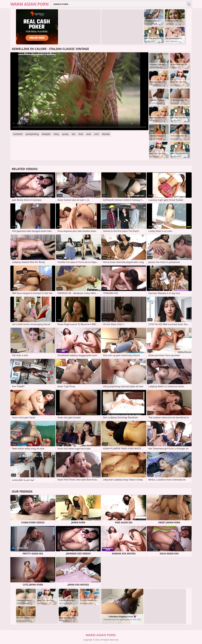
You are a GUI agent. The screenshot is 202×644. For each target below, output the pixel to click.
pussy (65, 134)
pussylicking (32, 134)
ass (74, 134)
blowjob (46, 134)
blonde (106, 134)
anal (89, 134)
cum (97, 134)
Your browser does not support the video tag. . (79, 91)
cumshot (18, 134)
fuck (81, 134)
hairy (56, 134)
